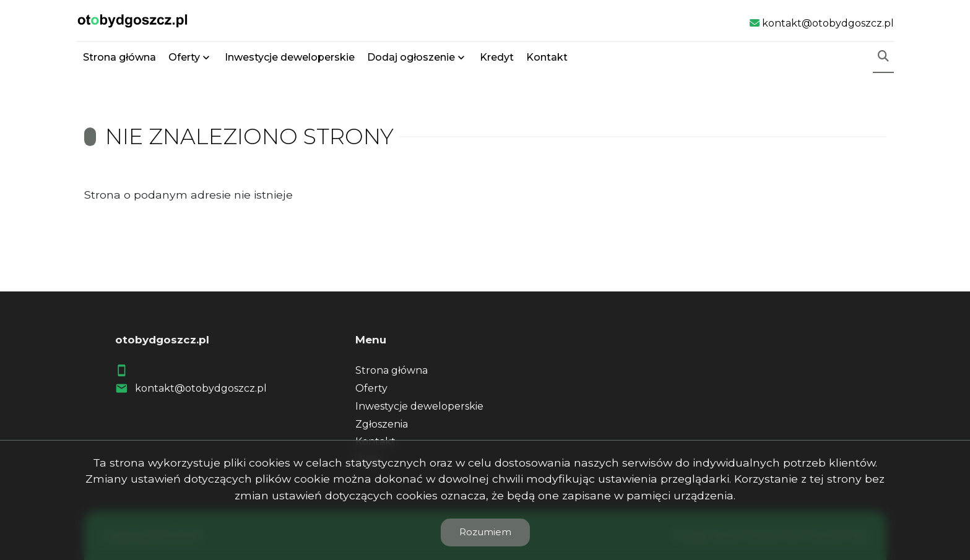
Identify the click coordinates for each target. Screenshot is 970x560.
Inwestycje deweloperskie (290, 57)
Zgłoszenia (382, 424)
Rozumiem (485, 532)
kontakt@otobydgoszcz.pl (201, 388)
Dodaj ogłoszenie (411, 57)
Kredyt (497, 57)
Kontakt (547, 57)
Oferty (184, 57)
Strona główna (119, 57)
